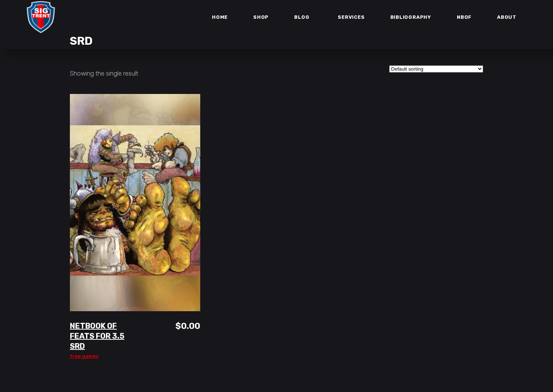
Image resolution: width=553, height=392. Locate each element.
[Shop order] (436, 69)
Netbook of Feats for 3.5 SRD (97, 336)
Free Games (84, 356)
